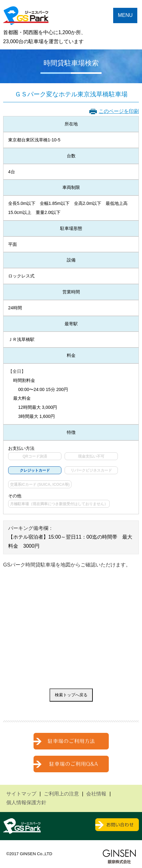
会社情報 (96, 794)
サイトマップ (21, 794)
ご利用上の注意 (61, 794)
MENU (125, 15)
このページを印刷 (119, 111)
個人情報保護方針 (26, 802)
